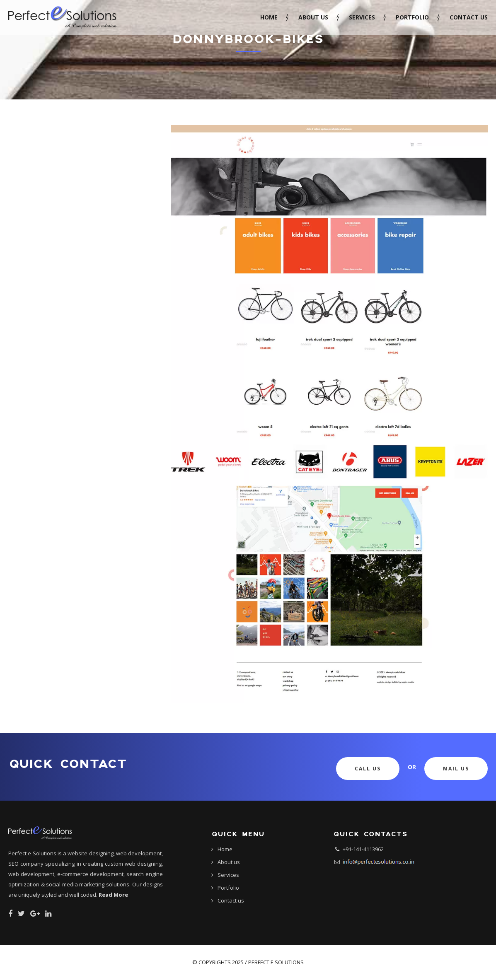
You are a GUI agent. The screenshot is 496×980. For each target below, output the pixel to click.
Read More (113, 895)
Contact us (469, 17)
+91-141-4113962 (363, 849)
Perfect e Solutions (276, 962)
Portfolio (412, 17)
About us (313, 17)
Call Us (368, 769)
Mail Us (456, 769)
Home (269, 17)
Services (362, 17)
